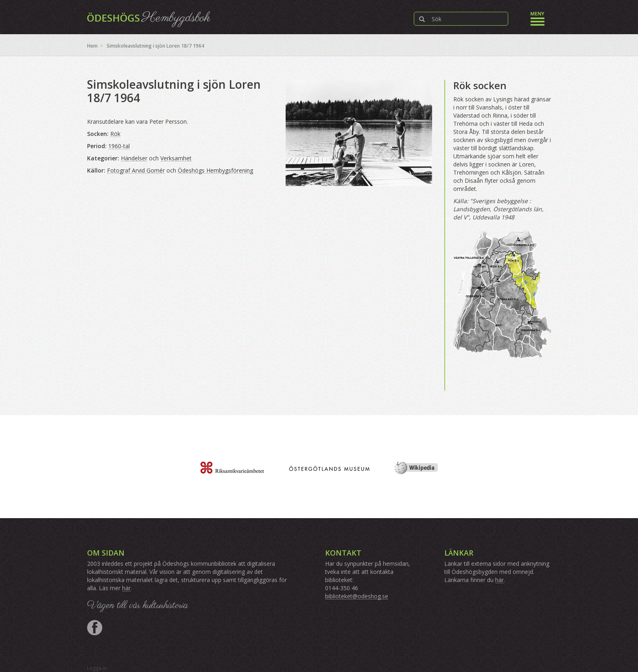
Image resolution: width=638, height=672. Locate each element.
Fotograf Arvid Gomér (136, 170)
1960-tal (119, 146)
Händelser (134, 158)
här (126, 588)
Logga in (97, 668)
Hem (92, 46)
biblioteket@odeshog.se (357, 596)
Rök (115, 134)
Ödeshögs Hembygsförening (215, 170)
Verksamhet (176, 158)
